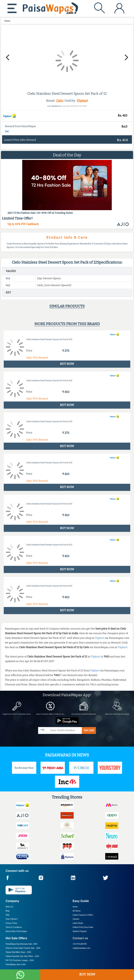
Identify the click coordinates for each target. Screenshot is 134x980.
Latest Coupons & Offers (83, 915)
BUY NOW (87, 974)
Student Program (80, 931)
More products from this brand (67, 324)
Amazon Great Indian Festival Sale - (23, 948)
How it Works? (12, 919)
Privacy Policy (11, 923)
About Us (9, 907)
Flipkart (82, 101)
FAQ (7, 915)
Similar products (67, 306)
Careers (76, 919)
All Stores (77, 911)
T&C (7, 132)
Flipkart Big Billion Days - (18, 952)
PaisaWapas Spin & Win (16, 964)
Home (75, 907)
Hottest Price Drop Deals (83, 927)
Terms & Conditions (14, 927)
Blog (7, 911)
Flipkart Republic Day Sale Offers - (22, 956)
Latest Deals (78, 923)
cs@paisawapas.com (82, 948)
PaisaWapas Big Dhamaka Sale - (21, 944)
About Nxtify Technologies (16, 931)
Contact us (80, 938)
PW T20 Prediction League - (20, 960)
